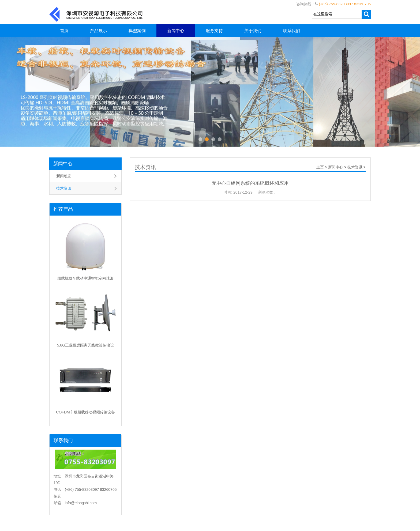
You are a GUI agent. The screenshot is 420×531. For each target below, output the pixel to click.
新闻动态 (64, 176)
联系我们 (291, 31)
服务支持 (214, 31)
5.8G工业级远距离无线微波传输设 (85, 345)
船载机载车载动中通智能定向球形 (85, 278)
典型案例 (137, 31)
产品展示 (99, 31)
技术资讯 (64, 188)
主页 (320, 167)
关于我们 (253, 31)
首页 (64, 31)
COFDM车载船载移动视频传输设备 (85, 412)
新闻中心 (176, 31)
